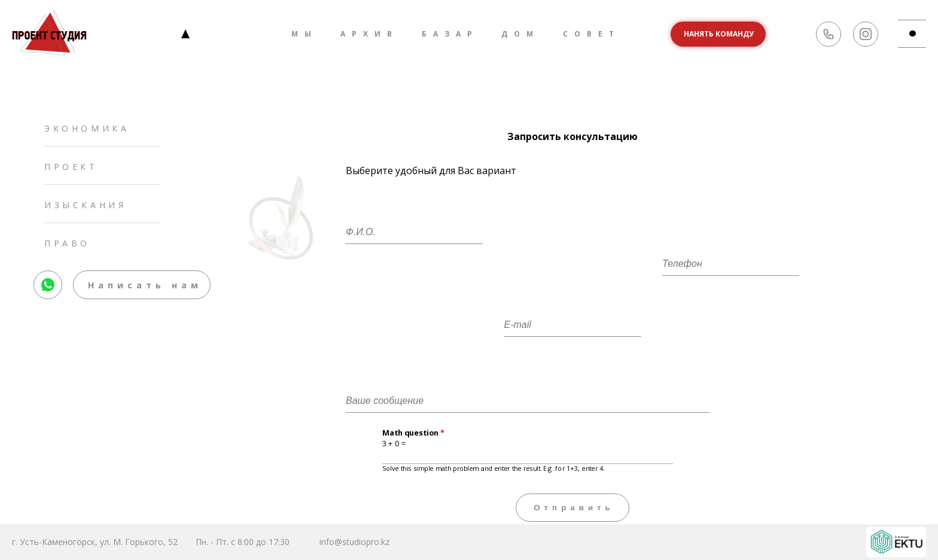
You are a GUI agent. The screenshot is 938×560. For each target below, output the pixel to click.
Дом (520, 34)
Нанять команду (719, 34)
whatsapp (48, 277)
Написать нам (145, 285)
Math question (414, 433)
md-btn (917, 34)
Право (67, 243)
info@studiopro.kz (354, 542)
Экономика (87, 128)
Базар (450, 34)
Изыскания (85, 205)
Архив (369, 34)
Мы (304, 34)
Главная (185, 34)
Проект (71, 167)
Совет (592, 34)
